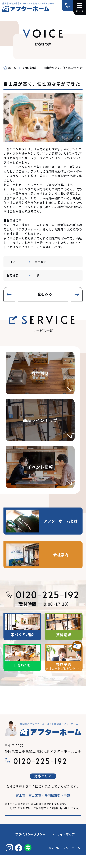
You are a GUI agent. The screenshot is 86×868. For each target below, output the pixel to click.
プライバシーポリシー (30, 835)
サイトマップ (66, 835)
